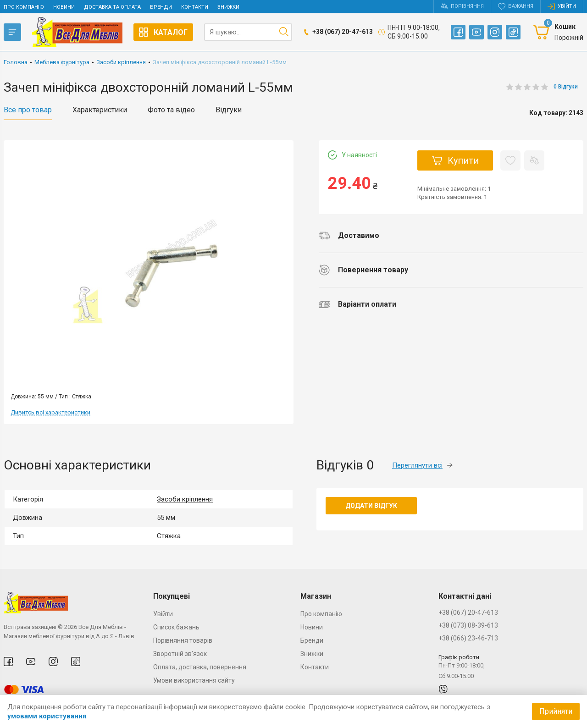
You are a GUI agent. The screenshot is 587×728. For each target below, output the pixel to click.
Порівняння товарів (183, 640)
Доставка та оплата (112, 7)
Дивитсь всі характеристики (50, 412)
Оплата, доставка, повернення (200, 667)
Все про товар (28, 110)
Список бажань (176, 627)
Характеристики (100, 110)
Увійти (163, 614)
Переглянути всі (422, 465)
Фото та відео (171, 110)
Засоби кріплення (185, 499)
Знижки (228, 7)
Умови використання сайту (194, 680)
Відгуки (229, 110)
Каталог (163, 32)
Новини (64, 7)
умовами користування (47, 716)
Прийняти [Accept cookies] (556, 711)
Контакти (195, 7)
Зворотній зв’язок (180, 654)
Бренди (161, 7)
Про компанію (24, 7)
